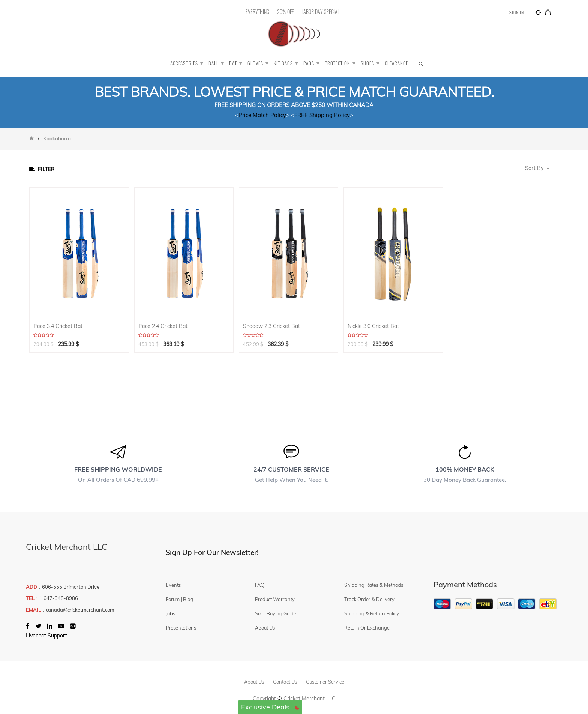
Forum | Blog (179, 599)
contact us (285, 682)
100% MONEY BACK (465, 469)
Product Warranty (275, 599)
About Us (265, 628)
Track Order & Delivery (369, 599)
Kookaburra (57, 138)
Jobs (170, 613)
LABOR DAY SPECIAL (320, 12)
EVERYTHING (257, 12)
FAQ (260, 585)
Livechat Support (46, 636)
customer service (325, 682)
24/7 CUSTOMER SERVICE (291, 469)
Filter (42, 169)
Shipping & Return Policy (372, 613)
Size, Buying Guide (276, 613)
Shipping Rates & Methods (374, 585)
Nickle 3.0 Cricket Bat (373, 326)
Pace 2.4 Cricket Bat (163, 326)
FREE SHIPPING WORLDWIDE (118, 469)
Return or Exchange (367, 628)
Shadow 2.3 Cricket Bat (271, 326)
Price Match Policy (262, 115)
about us (254, 682)
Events (173, 585)
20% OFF (285, 12)
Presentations (181, 628)
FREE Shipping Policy (322, 115)
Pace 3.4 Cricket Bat (58, 326)
